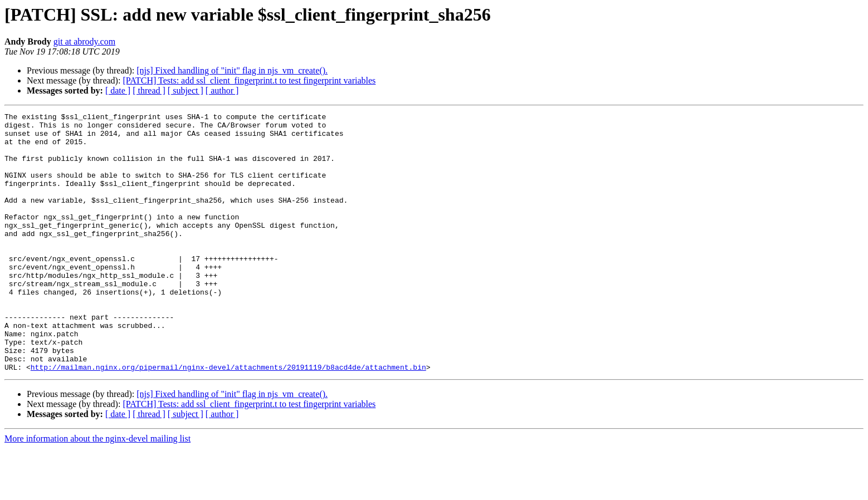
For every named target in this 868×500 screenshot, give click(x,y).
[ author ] (222, 90)
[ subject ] (186, 90)
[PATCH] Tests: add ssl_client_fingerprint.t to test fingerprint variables (249, 80)
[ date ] (118, 90)
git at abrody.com (84, 41)
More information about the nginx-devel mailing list (97, 490)
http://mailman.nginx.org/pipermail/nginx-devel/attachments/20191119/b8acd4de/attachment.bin (228, 419)
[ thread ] (149, 90)
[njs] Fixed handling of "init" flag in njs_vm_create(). (232, 70)
